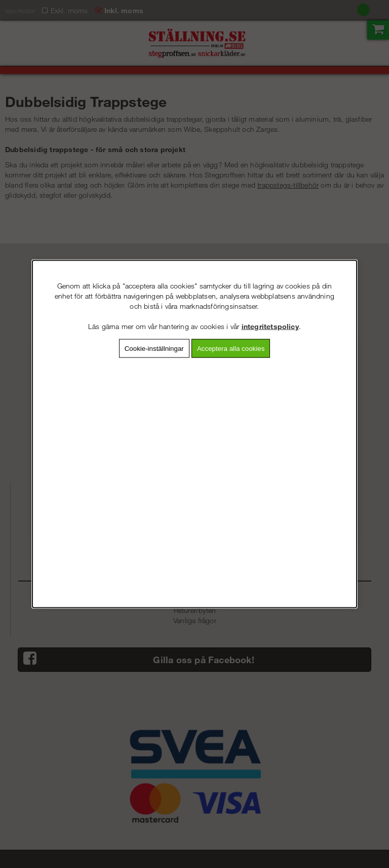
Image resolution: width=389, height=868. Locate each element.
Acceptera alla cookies (231, 349)
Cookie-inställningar (154, 349)
